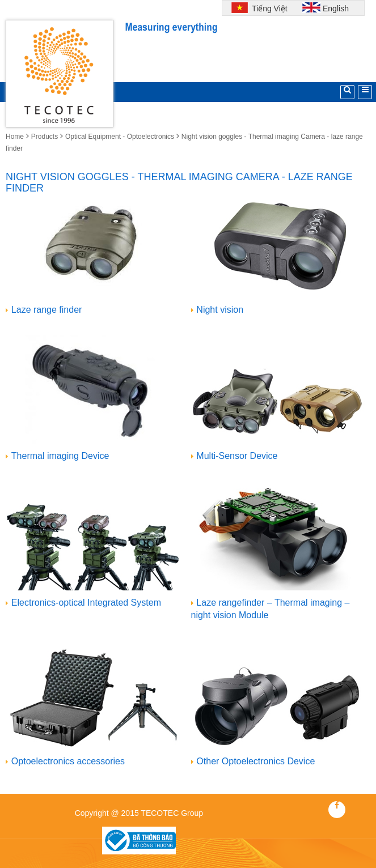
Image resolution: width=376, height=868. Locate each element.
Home (15, 137)
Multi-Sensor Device (237, 456)
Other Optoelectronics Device (255, 761)
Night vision (220, 310)
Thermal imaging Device (60, 456)
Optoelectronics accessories (68, 761)
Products (45, 137)
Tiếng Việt (268, 8)
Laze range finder (47, 310)
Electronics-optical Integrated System (86, 603)
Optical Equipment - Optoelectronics (120, 137)
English (336, 8)
